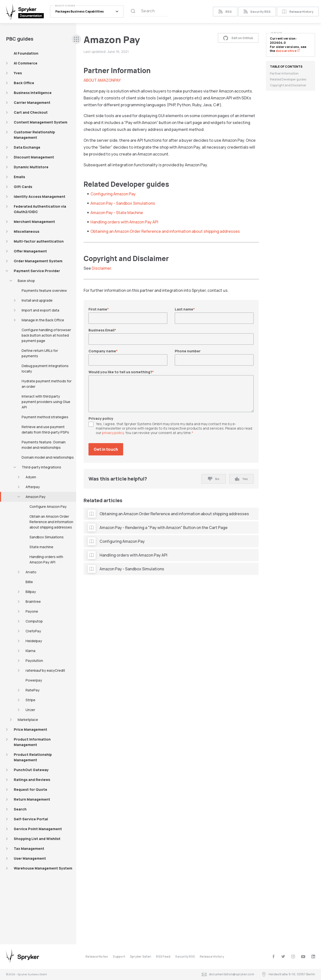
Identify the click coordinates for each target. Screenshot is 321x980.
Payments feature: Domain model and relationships (44, 445)
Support (119, 957)
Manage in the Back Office (43, 320)
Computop (34, 621)
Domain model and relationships (48, 457)
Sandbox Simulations (47, 537)
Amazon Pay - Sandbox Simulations (123, 203)
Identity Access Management (40, 196)
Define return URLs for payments (40, 353)
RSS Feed (163, 957)
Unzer (30, 710)
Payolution (34, 661)
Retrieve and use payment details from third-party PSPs (45, 429)
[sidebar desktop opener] (76, 39)
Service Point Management (38, 829)
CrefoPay (33, 631)
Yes (241, 479)
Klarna (30, 651)
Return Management (32, 799)
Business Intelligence (33, 93)
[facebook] (273, 957)
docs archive (288, 51)
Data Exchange (27, 147)
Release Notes (97, 957)
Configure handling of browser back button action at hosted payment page (46, 335)
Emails (19, 177)
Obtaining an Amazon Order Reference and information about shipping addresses (165, 231)
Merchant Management (34, 222)
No (214, 479)
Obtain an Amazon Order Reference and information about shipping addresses (51, 522)
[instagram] (293, 957)
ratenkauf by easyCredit (45, 670)
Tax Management (29, 848)
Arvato (31, 572)
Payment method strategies (45, 417)
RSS (225, 12)
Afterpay (33, 487)
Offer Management (30, 251)
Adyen (31, 477)
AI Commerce (26, 63)
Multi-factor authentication (39, 241)
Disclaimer (101, 268)
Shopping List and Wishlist (37, 839)
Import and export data (40, 310)
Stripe (30, 700)
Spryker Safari (141, 957)
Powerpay (34, 680)
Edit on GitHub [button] (238, 38)
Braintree (33, 601)
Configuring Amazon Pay (113, 194)
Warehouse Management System (43, 868)
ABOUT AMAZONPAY (102, 80)
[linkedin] (313, 957)
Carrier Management (32, 102)
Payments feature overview (44, 290)
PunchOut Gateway (31, 770)
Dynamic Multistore (31, 167)
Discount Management (34, 157)
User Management (30, 858)
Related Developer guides (288, 79)
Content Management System (41, 122)
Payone (32, 611)
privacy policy (113, 433)
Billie (29, 582)
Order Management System (38, 261)
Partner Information (284, 73)
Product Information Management (32, 742)
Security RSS (257, 12)
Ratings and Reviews (32, 780)
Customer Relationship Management (34, 135)
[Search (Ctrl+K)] (149, 12)
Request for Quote (30, 789)
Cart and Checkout (31, 112)
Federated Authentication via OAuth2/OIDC (40, 209)
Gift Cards (23, 187)
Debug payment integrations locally (45, 368)
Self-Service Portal (31, 819)
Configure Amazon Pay (48, 506)
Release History (298, 12)
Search (20, 809)
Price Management (30, 729)
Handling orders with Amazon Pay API (46, 559)
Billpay (31, 592)
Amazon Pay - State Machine (117, 213)
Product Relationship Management (33, 757)
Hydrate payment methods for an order (47, 384)
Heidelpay (34, 641)
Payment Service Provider (37, 271)
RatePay (33, 690)
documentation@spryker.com (228, 974)
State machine (41, 547)
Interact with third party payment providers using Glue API (46, 402)
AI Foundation (26, 53)
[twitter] (283, 957)
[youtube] (303, 957)
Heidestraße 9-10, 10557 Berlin (288, 974)
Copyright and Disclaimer (288, 85)
